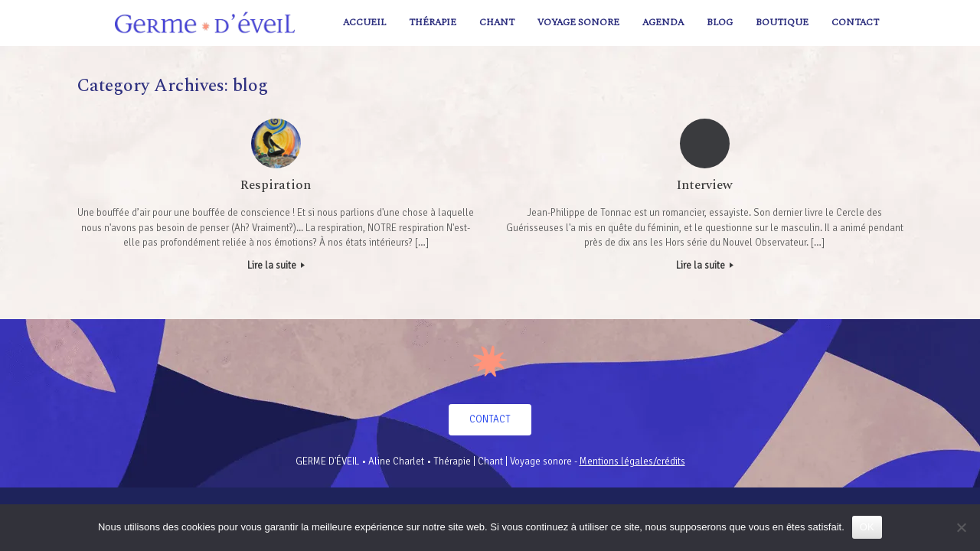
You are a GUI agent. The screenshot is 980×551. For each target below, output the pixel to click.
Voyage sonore (578, 23)
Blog (720, 23)
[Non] (961, 527)
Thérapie (433, 23)
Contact (855, 23)
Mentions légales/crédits (632, 461)
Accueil (364, 23)
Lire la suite (276, 266)
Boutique (782, 23)
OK (867, 527)
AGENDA (663, 23)
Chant (497, 23)
